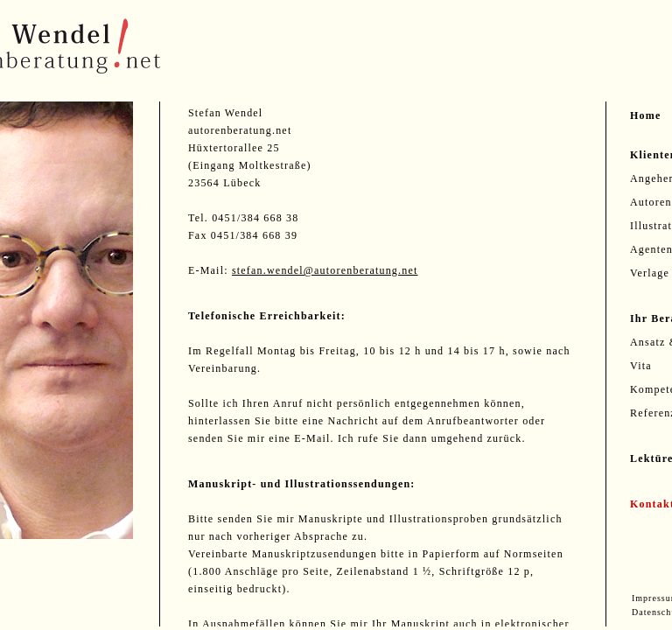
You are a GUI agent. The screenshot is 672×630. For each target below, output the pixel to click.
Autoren (651, 202)
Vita (641, 366)
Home (645, 115)
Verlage (650, 273)
